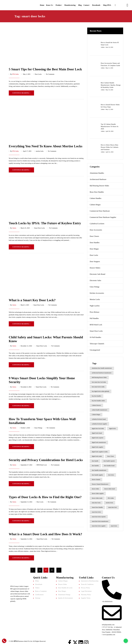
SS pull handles (95, 336)
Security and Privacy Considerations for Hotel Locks (44, 457)
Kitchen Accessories (97, 292)
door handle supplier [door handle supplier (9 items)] (97, 474)
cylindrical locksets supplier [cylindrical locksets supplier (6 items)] (99, 423)
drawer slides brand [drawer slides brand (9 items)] (110, 488)
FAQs (37, 578)
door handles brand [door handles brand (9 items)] (109, 465)
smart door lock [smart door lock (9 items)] (113, 506)
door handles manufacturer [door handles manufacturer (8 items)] (99, 469)
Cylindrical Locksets (97, 223)
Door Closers (94, 235)
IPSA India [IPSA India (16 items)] (111, 497)
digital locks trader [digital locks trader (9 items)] (97, 455)
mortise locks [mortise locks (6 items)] (110, 502)
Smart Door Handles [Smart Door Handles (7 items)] (97, 506)
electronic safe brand (97, 273)
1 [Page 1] (40, 567)
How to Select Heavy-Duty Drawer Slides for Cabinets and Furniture (110, 146)
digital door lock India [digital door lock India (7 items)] (98, 427)
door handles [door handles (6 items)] (95, 465)
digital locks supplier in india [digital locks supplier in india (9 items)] (100, 451)
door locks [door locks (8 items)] (111, 474)
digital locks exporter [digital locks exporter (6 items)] (98, 437)
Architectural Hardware (98, 178)
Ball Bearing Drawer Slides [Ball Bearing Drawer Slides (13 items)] (99, 376)
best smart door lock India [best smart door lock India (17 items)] (99, 381)
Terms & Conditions (87, 581)
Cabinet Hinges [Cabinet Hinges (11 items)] (96, 414)
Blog (78, 5)
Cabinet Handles (96, 197)
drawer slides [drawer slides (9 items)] (95, 488)
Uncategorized (95, 349)
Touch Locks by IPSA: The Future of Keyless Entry (44, 222)
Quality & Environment (65, 595)
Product (56, 5)
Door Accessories (96, 229)
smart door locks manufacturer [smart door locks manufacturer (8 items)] (100, 520)
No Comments (50, 73)
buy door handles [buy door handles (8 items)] (97, 395)
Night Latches (95, 305)
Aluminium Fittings (64, 592)
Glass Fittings (38, 425)
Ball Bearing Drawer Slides (99, 185)
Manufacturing (68, 5)
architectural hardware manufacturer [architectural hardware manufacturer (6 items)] (102, 372)
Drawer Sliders (95, 267)
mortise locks (40, 150)
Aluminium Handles (97, 172)
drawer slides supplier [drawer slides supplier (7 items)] (98, 493)
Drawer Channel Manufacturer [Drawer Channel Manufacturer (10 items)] (100, 483)
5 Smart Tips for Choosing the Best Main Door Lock (44, 68)
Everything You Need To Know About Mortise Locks (44, 145)
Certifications (39, 592)
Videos (37, 585)
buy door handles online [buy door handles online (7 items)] (98, 400)
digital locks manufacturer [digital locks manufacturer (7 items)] (99, 441)
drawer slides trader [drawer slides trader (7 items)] (97, 497)
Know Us (47, 5)
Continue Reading (21, 92)
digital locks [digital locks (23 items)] (113, 427)
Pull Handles (94, 317)
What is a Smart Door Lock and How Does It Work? (44, 531)
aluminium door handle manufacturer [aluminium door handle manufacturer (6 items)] (102, 367)
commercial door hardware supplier (103, 216)
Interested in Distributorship (90, 578)
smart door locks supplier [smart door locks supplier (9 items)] (99, 525)
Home (39, 5)
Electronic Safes (95, 280)
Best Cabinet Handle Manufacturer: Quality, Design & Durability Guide (111, 84)
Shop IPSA (107, 5)
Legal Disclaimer (86, 588)
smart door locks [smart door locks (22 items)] (96, 511)
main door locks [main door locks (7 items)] (96, 502)
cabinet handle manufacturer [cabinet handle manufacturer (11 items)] (100, 409)
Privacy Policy (85, 585)
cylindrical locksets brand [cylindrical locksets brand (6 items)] (99, 418)
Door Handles (95, 242)
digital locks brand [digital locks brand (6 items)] (97, 432)
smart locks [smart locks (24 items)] (114, 525)
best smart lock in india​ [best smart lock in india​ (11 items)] (98, 386)
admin (14, 227)
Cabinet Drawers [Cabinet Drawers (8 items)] (96, 404)
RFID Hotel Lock (42, 462)
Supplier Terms (86, 595)
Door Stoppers (95, 261)
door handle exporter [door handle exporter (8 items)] (109, 460)
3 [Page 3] (52, 567)
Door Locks (38, 73)
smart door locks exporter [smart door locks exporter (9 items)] (99, 516)
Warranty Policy (86, 592)
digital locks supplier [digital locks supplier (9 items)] (98, 446)
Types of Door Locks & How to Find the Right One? (44, 494)
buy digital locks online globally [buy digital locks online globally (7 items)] (101, 390)
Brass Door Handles (97, 191)
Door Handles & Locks (65, 585)
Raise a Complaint (41, 588)
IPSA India (15, 73)
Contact (85, 5)
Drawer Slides (62, 581)
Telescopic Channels (97, 343)
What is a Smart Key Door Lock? (31, 299)
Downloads (95, 5)
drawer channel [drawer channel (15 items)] (96, 479)
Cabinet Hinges (95, 204)
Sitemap (38, 595)
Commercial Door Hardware (100, 210)
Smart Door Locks (39, 227)
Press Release (95, 311)
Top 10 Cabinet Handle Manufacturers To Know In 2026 (110, 126)
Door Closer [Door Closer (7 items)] (111, 455)
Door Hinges (94, 248)
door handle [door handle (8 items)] (95, 460)
